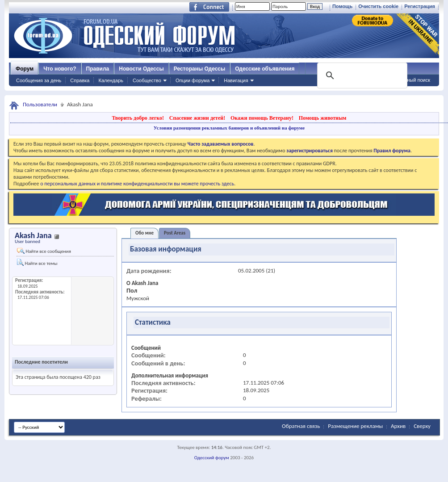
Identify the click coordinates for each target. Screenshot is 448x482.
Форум (25, 69)
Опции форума (193, 80)
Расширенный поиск (407, 80)
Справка (80, 80)
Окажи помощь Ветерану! (262, 118)
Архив (398, 426)
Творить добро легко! (138, 118)
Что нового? (60, 69)
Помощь (342, 6)
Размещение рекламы (355, 426)
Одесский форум (212, 458)
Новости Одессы (141, 69)
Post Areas (175, 233)
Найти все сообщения (44, 251)
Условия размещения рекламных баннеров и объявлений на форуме (229, 128)
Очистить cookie (378, 6)
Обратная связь (301, 426)
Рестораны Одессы (200, 69)
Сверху (422, 426)
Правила (98, 69)
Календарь (111, 80)
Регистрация (420, 6)
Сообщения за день (39, 80)
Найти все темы (37, 262)
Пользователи (40, 104)
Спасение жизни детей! (197, 118)
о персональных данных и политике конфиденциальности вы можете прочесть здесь (137, 184)
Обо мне (144, 233)
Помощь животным (323, 118)
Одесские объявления (265, 69)
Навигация (236, 80)
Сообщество (147, 80)
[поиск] (361, 75)
